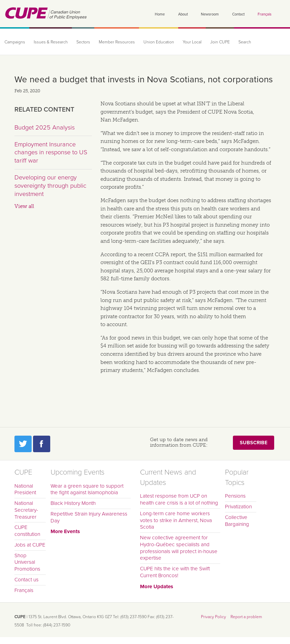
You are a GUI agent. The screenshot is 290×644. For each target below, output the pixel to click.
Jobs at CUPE (30, 545)
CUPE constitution (27, 531)
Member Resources (117, 42)
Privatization (238, 507)
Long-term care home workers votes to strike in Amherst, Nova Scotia (176, 520)
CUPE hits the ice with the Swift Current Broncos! (175, 572)
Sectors (83, 42)
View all (24, 206)
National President (25, 489)
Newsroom (210, 14)
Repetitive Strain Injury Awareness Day (89, 517)
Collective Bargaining (237, 521)
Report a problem (246, 617)
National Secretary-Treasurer (26, 510)
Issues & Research (51, 42)
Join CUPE (220, 42)
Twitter (23, 444)
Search (245, 42)
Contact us (26, 580)
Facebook (42, 444)
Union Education (159, 42)
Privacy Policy (213, 617)
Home (160, 14)
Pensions (235, 496)
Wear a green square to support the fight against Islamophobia (87, 489)
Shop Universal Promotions (27, 562)
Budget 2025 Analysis (45, 127)
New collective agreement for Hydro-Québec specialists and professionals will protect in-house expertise (179, 548)
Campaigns (15, 42)
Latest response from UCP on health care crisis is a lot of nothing (179, 499)
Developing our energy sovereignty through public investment (50, 185)
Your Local (192, 42)
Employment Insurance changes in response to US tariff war (51, 152)
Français (265, 14)
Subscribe (254, 443)
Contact (238, 14)
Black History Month (73, 503)
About (183, 14)
